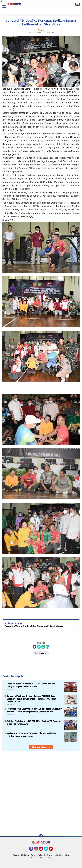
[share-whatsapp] (43, 647)
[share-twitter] (39, 647)
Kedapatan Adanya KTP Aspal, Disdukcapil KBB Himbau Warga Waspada (31, 735)
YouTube (53, 850)
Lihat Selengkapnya (41, 747)
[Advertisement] (41, 813)
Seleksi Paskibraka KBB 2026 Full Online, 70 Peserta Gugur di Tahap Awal (34, 722)
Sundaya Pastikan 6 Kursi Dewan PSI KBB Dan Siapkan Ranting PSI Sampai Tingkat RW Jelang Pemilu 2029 (31, 699)
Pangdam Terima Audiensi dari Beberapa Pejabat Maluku (34, 626)
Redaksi (16, 855)
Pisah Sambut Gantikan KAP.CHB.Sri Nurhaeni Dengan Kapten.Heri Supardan (31, 685)
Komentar (41, 653)
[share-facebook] (34, 647)
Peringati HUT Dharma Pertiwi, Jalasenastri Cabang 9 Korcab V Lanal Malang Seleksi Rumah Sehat (34, 710)
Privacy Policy (37, 855)
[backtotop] (41, 837)
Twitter (47, 850)
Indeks (67, 855)
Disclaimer (25, 855)
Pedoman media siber (53, 855)
